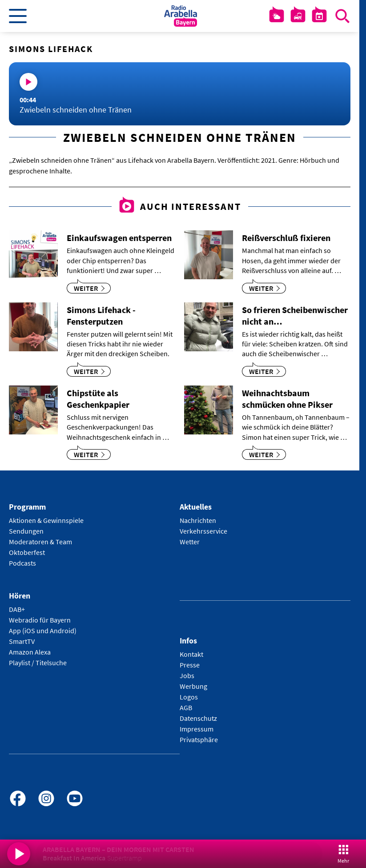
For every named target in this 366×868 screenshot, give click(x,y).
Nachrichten (198, 520)
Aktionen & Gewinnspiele (46, 520)
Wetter (190, 542)
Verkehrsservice (203, 531)
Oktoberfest (27, 552)
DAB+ (17, 609)
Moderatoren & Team (40, 542)
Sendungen (26, 531)
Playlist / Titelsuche (38, 663)
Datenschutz (198, 718)
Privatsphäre (199, 739)
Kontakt (191, 654)
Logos (189, 697)
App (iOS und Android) (43, 631)
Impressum (197, 729)
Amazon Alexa (30, 652)
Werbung (193, 686)
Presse (190, 665)
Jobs (187, 675)
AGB (186, 707)
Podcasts (22, 563)
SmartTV (22, 641)
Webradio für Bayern (40, 620)
